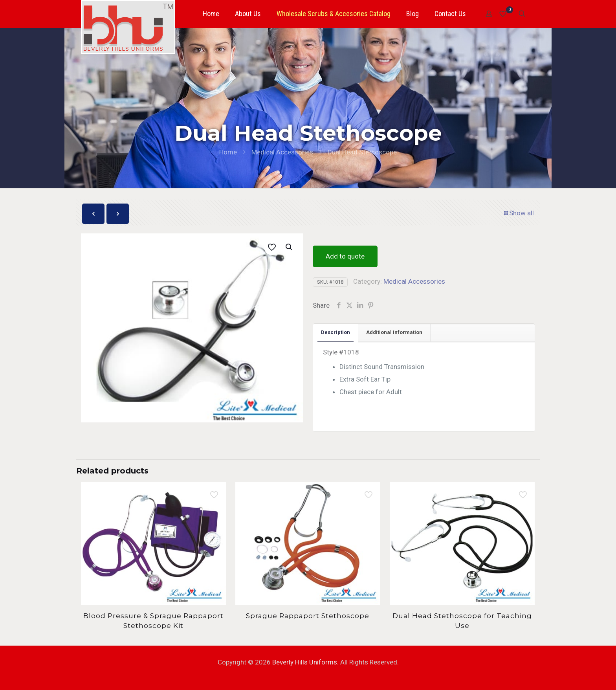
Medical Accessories (282, 152)
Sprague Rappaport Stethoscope (308, 616)
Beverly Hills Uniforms (305, 662)
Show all (518, 213)
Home (228, 152)
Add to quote (345, 256)
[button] (290, 247)
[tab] (336, 333)
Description (335, 332)
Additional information (394, 332)
